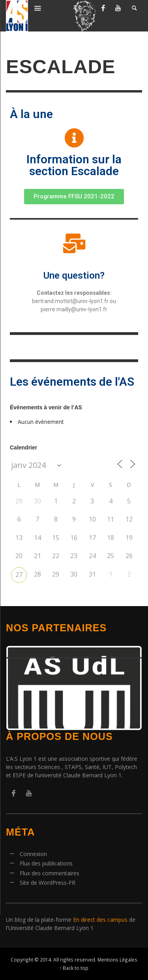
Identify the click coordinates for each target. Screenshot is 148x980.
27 (19, 575)
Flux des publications (46, 863)
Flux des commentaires (50, 873)
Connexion (33, 854)
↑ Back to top (74, 968)
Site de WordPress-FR (48, 883)
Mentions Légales (117, 960)
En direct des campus (100, 920)
